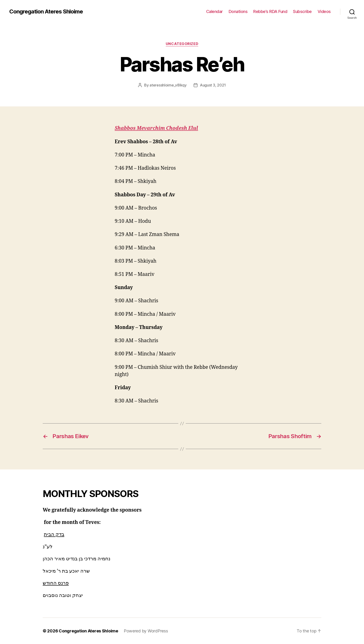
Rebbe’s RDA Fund (270, 11)
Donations (238, 11)
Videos (324, 11)
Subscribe (302, 11)
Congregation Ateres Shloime (46, 12)
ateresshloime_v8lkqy (168, 85)
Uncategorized (182, 44)
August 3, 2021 (213, 85)
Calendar (214, 11)
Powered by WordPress (146, 631)
